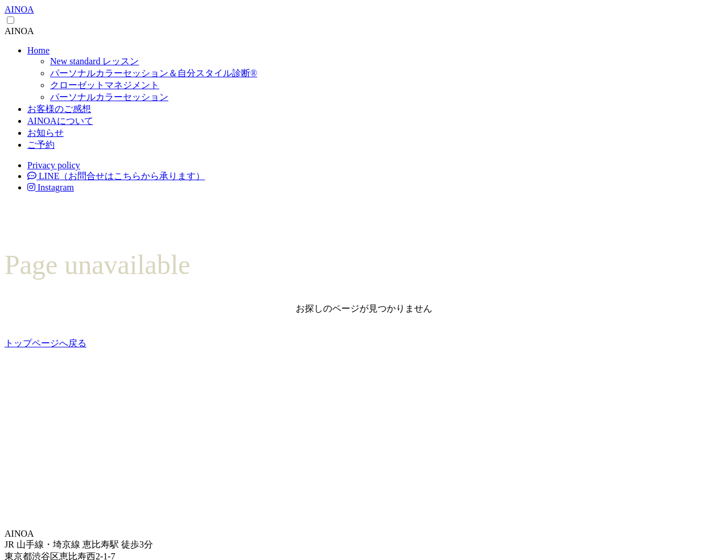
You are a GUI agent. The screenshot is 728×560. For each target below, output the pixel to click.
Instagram (51, 187)
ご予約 (41, 145)
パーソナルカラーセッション (109, 97)
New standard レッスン (94, 61)
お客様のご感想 (59, 109)
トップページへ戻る (45, 343)
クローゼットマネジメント (105, 85)
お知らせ (45, 133)
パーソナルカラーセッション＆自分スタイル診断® (154, 73)
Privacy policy (54, 165)
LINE (116, 176)
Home (38, 50)
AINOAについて (60, 121)
